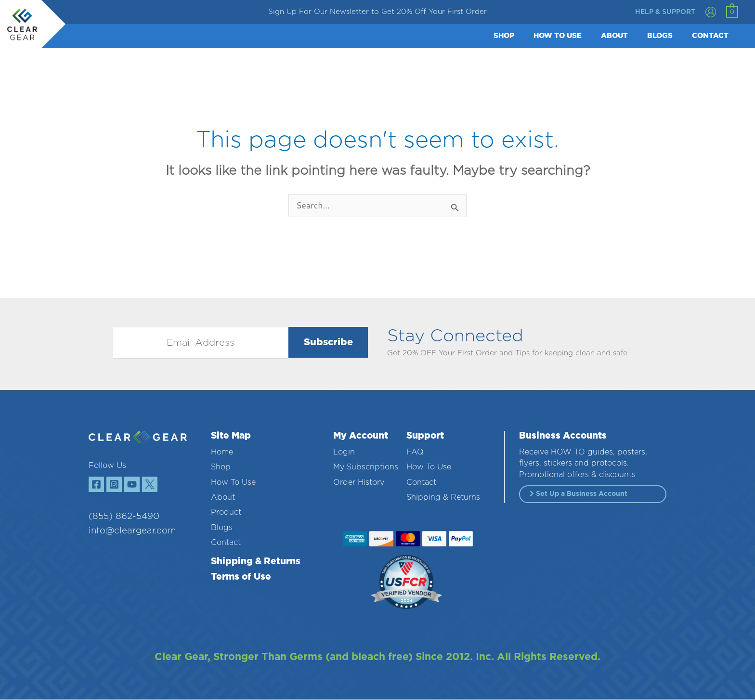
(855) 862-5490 (119, 521)
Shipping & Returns (256, 562)
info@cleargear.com (126, 536)
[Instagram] (120, 487)
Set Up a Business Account (579, 494)
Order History (359, 483)
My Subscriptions (366, 467)
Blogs (222, 528)
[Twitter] (163, 487)
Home (222, 453)
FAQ (415, 453)
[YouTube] (142, 487)
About (223, 498)
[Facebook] (98, 487)
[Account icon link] (711, 12)
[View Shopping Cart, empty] (732, 12)
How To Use (233, 483)
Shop (221, 467)
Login (344, 453)
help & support (665, 12)
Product (226, 513)
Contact (226, 543)
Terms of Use (241, 577)
